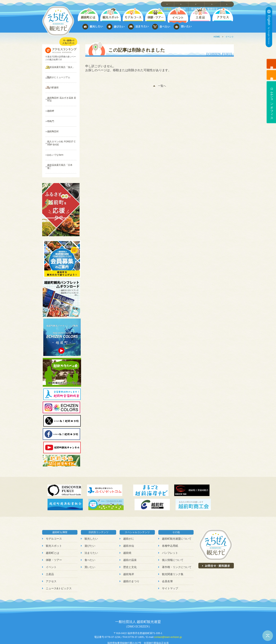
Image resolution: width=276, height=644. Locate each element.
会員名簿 (167, 561)
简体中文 (199, 4)
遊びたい (90, 525)
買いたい (90, 547)
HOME (217, 37)
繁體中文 (214, 4)
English (184, 4)
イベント (230, 37)
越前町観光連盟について (177, 518)
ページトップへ (268, 636)
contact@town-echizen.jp (168, 617)
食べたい (90, 540)
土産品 (50, 554)
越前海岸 (129, 554)
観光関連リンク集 (173, 554)
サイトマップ (170, 568)
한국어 (228, 4)
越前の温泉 (130, 540)
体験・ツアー (54, 540)
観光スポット (54, 525)
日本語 (170, 4)
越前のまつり (131, 561)
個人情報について (173, 540)
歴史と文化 (130, 547)
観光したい (91, 518)
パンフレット (170, 533)
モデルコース (54, 518)
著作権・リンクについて (177, 547)
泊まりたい (91, 533)
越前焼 (127, 533)
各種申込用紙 (170, 525)
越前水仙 (129, 525)
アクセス (51, 561)
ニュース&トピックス (59, 568)
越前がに (129, 518)
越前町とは (53, 533)
